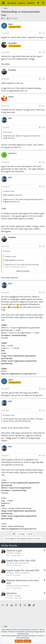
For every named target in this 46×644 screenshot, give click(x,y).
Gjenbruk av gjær (14, 550)
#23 (43, 79)
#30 (43, 389)
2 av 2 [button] (30, 534)
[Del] (40, 33)
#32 (43, 455)
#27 (43, 186)
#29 (43, 292)
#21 (43, 33)
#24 (43, 106)
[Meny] (3, 3)
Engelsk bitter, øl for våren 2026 (21, 560)
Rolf (4, 18)
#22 (43, 52)
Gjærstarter (12, 593)
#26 (43, 162)
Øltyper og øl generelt (22, 563)
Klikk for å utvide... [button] (23, 271)
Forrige (21, 534)
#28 (43, 246)
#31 (43, 410)
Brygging (18, 553)
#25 (43, 127)
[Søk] (43, 3)
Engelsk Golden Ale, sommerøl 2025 (23, 570)
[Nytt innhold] (38, 3)
